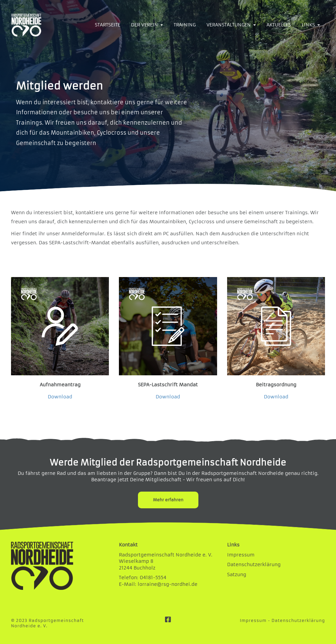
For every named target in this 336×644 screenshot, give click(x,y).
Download (60, 397)
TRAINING (185, 25)
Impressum (241, 555)
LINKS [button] (311, 25)
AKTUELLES (279, 25)
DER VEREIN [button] (147, 25)
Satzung (237, 574)
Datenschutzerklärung (254, 564)
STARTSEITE (108, 25)
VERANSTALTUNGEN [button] (231, 25)
